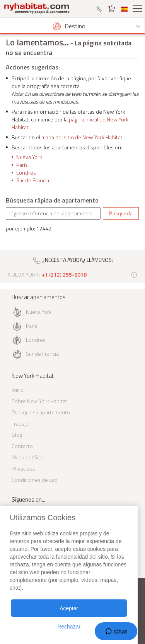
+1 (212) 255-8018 (64, 275)
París (22, 165)
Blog (17, 435)
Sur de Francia (33, 180)
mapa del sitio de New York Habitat (82, 137)
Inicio (18, 390)
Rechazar (69, 627)
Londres (26, 172)
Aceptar (69, 608)
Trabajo (20, 423)
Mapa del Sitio (28, 457)
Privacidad (24, 468)
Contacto (22, 446)
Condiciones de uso (35, 480)
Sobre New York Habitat (39, 401)
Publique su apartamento (41, 412)
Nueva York (29, 157)
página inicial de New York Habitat (70, 123)
